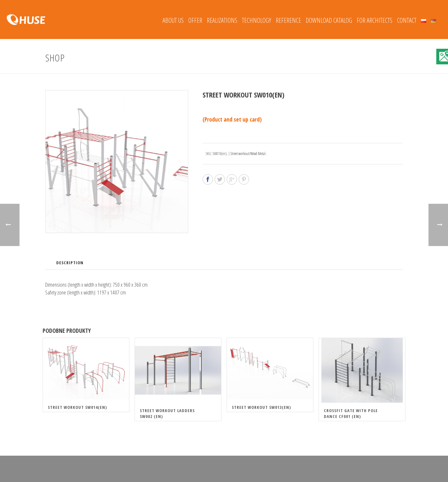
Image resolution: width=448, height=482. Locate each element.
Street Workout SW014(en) (77, 407)
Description (70, 263)
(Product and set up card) (232, 119)
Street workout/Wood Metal (248, 154)
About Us (173, 20)
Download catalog (329, 20)
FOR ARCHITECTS (375, 20)
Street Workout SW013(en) (261, 407)
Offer (195, 20)
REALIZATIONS (222, 20)
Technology (257, 20)
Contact (407, 20)
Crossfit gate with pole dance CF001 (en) (351, 413)
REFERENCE (288, 20)
